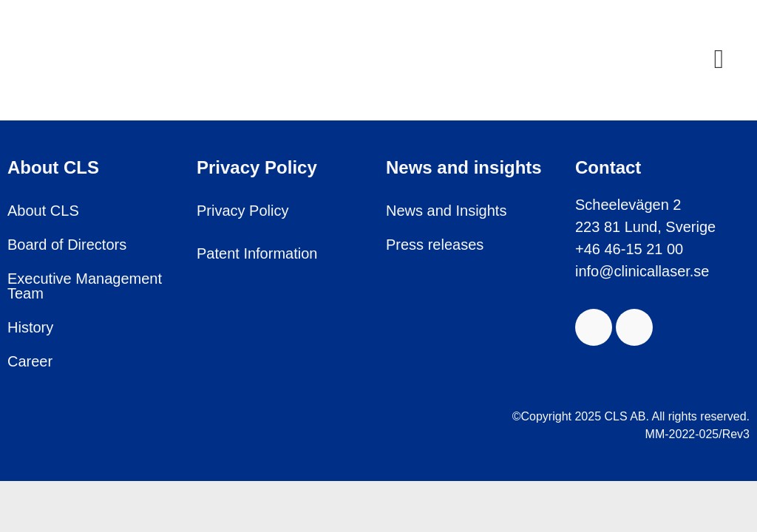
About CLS (43, 211)
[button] (719, 59)
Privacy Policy (242, 211)
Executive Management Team (85, 286)
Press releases (435, 245)
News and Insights (446, 211)
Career (30, 361)
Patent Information (257, 253)
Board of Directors (67, 245)
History (30, 327)
